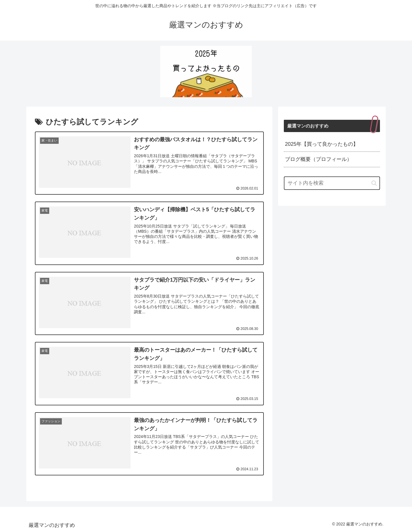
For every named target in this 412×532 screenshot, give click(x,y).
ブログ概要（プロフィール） (318, 159)
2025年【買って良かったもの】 (322, 144)
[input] (332, 183)
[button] (374, 183)
